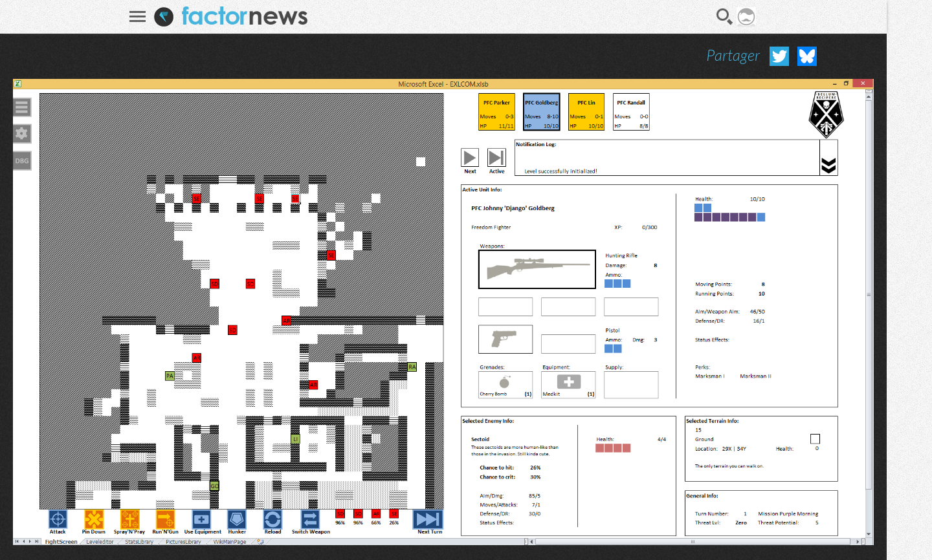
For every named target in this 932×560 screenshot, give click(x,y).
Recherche (725, 17)
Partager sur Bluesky (807, 56)
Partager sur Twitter (779, 56)
